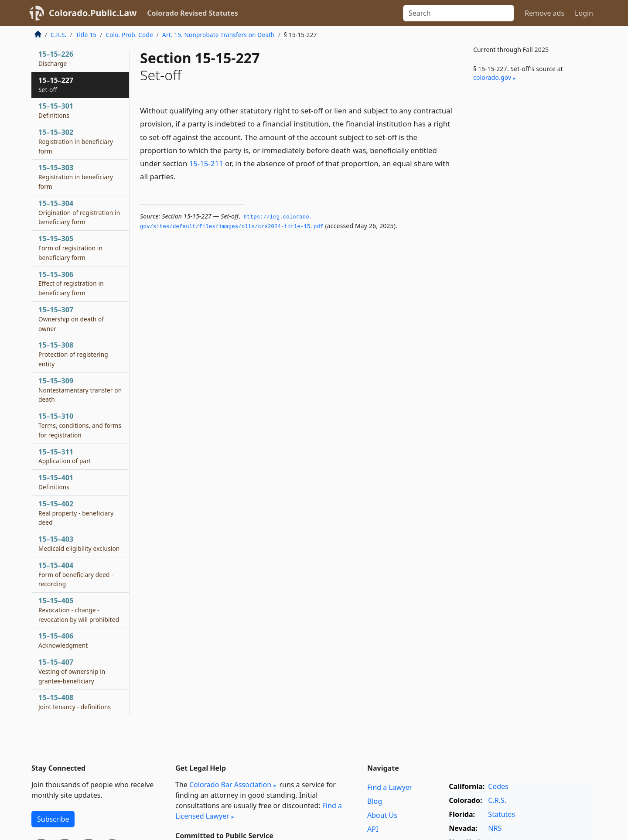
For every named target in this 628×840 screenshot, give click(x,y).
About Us (382, 815)
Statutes (502, 814)
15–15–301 (56, 110)
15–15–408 (75, 702)
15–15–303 (76, 177)
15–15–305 (70, 248)
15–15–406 (63, 640)
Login (584, 13)
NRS (495, 828)
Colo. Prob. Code (129, 35)
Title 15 (86, 35)
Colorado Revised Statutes (192, 13)
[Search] (459, 13)
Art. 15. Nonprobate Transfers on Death (218, 35)
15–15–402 (76, 513)
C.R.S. (58, 35)
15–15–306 (71, 283)
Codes (498, 786)
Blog (375, 801)
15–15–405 (79, 610)
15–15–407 (72, 671)
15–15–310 (80, 425)
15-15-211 (206, 163)
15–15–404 (76, 574)
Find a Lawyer (390, 787)
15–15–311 (65, 456)
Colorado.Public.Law (93, 13)
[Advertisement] (531, 233)
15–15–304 (79, 212)
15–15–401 (56, 482)
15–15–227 (56, 85)
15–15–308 (73, 354)
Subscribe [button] (53, 819)
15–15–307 (71, 319)
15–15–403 (79, 543)
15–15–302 (76, 141)
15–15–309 (80, 390)
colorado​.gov (492, 77)
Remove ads (544, 13)
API (373, 829)
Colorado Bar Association (230, 785)
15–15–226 (56, 58)
